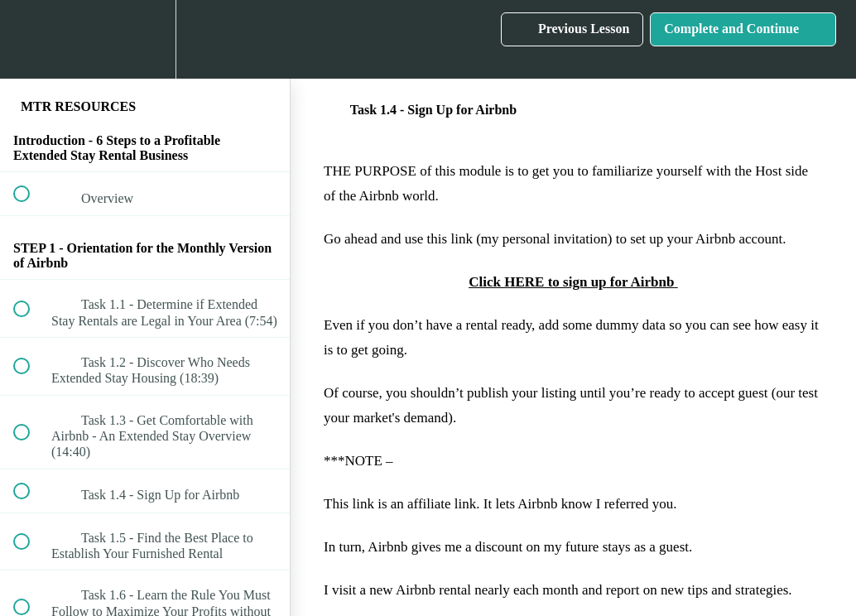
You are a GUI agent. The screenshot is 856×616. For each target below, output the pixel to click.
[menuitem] (145, 39)
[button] (31, 39)
